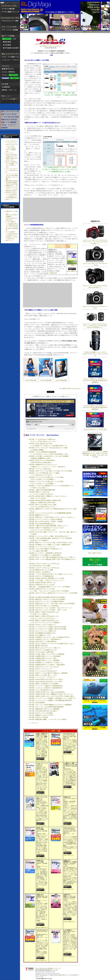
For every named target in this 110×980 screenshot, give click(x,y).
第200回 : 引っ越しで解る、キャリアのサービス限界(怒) (47, 654)
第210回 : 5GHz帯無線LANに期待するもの (42, 633)
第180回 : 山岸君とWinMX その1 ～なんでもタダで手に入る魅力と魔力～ (52, 696)
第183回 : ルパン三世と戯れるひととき (41, 690)
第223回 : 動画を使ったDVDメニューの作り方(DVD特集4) (47, 599)
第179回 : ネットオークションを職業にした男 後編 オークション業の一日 (52, 698)
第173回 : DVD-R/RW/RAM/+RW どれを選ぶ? (43, 711)
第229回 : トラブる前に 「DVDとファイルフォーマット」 (47, 580)
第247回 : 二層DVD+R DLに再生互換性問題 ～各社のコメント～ (49, 526)
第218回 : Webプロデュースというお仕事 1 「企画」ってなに (48, 610)
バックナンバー (32, 429)
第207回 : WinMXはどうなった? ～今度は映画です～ (46, 639)
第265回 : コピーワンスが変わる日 (40, 469)
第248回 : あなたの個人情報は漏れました (42, 524)
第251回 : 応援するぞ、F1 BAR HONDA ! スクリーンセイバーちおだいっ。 (53, 517)
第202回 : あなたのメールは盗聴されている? (43, 650)
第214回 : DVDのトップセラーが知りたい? (42, 625)
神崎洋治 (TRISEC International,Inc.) (52, 46)
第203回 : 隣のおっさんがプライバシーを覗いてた (45, 648)
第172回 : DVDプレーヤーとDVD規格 (41, 713)
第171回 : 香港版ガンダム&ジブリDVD (41, 715)
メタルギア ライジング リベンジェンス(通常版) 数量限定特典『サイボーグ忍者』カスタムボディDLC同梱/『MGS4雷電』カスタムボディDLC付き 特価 (95, 454)
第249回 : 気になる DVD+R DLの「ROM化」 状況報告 (46, 521)
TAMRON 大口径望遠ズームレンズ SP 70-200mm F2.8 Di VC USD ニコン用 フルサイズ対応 (95, 354)
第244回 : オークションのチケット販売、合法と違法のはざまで (49, 536)
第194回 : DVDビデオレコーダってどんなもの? (44, 667)
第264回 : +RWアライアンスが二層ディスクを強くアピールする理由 (51, 471)
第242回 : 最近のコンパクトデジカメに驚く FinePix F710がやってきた (51, 543)
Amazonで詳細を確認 (31, 380)
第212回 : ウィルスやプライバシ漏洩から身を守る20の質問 (48, 629)
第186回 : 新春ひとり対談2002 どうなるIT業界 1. (44, 684)
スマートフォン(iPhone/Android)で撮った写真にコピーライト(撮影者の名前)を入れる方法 (12, 157)
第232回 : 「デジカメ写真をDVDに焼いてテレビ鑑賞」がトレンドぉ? (51, 574)
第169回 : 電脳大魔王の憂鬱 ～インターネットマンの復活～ (48, 719)
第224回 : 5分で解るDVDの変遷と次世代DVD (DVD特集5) (47, 597)
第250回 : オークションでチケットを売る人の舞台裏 (46, 519)
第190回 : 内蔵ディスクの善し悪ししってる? (43, 675)
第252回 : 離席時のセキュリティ (39, 515)
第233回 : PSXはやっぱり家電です (40, 572)
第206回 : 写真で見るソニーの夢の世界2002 (43, 642)
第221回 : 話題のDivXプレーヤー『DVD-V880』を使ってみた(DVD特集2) (52, 604)
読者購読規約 (51, 427)
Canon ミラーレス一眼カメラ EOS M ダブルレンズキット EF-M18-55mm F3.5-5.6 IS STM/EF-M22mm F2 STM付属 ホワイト (95, 326)
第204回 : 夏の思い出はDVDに (39, 646)
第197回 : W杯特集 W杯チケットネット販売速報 (44, 660)
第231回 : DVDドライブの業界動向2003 (41, 576)
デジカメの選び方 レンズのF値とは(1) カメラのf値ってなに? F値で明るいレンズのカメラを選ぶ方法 (12, 235)
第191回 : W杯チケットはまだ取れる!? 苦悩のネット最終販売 (48, 673)
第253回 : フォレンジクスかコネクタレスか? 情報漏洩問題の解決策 (50, 513)
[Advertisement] (94, 63)
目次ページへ (9, 199)
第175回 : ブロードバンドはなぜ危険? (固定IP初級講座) (46, 707)
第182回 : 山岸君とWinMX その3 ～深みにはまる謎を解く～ (48, 692)
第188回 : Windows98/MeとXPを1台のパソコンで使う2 (46, 679)
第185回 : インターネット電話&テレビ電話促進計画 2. (46, 686)
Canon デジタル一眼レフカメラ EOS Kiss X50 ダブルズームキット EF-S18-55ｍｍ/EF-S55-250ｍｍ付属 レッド (95, 241)
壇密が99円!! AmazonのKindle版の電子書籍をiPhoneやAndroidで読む (12, 182)
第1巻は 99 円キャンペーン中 (95, 596)
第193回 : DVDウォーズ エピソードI (40, 669)
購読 (29, 425)
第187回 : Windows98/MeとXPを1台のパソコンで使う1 (46, 682)
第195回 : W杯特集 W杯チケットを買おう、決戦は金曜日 (47, 665)
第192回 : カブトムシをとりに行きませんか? (43, 671)
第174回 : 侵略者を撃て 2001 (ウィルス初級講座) (44, 709)
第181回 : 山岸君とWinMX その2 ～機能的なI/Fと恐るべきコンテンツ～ (51, 694)
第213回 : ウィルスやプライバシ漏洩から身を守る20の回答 (48, 627)
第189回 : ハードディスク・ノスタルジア (42, 677)
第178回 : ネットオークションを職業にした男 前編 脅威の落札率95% (51, 700)
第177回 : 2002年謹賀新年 (37, 703)
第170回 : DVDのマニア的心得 (39, 717)
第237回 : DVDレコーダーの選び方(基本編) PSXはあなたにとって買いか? (52, 557)
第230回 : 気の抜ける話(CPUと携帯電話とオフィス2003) (47, 578)
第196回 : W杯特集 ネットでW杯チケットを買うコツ (46, 663)
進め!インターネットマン (34, 422)
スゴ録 (49, 280)
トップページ (33, 723)
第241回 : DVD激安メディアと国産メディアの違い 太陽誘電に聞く (50, 545)
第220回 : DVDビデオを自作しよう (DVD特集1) (44, 606)
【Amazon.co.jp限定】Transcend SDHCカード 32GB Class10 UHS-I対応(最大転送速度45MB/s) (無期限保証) (95, 381)
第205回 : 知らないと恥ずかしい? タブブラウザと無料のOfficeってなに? (52, 644)
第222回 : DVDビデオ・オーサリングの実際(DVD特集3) (47, 602)
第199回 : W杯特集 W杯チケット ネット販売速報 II (45, 656)
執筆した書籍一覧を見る (95, 553)
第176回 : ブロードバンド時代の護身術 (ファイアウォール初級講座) (50, 705)
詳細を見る (53, 273)
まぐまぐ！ (72, 429)
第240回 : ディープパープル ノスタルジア (42, 547)
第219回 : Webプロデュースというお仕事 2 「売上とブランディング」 (51, 608)
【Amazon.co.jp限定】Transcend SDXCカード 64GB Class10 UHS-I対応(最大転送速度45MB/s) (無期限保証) (95, 408)
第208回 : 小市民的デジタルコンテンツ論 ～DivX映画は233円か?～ (50, 637)
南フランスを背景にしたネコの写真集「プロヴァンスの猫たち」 (12, 163)
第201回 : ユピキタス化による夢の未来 (41, 652)
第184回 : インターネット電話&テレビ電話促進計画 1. (46, 688)
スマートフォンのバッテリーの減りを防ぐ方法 (12, 170)
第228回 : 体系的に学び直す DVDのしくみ (42, 583)
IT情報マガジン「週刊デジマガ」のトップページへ (96, 32)
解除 (35, 425)
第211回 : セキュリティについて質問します (43, 631)
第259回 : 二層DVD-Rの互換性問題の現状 (42, 490)
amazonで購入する (72, 271)
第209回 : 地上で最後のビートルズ (40, 635)
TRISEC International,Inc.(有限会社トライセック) (48, 968)
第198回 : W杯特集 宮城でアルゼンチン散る (43, 658)
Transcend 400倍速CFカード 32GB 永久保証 (95, 429)
